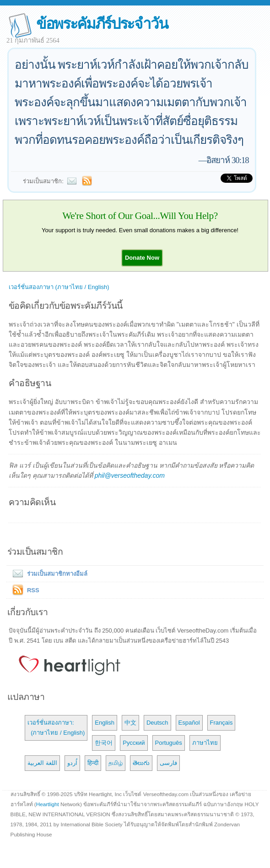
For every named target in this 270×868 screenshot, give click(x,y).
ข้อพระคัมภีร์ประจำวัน (102, 24)
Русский (134, 743)
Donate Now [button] (142, 258)
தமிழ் (116, 763)
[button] (142, 258)
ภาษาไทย (205, 743)
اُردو (72, 763)
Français (221, 723)
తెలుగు (141, 763)
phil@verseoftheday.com (130, 475)
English (105, 723)
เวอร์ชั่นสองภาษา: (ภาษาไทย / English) (56, 728)
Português (169, 743)
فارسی (168, 763)
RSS (33, 590)
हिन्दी (93, 763)
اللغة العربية (42, 763)
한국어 (104, 743)
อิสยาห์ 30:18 (227, 160)
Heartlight (48, 804)
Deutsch (157, 723)
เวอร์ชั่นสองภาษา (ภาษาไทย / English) (59, 287)
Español (189, 723)
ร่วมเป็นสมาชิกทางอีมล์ (48, 574)
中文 (130, 723)
